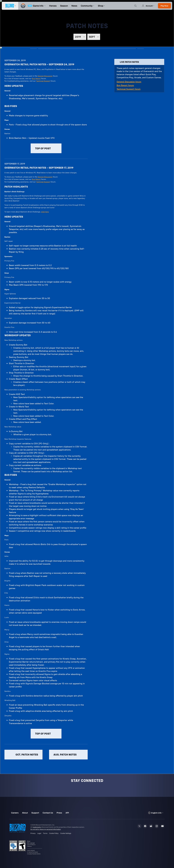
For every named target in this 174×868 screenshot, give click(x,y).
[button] (164, 6)
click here (45, 212)
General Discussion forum (129, 82)
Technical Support (43, 81)
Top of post (46, 148)
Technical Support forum (129, 89)
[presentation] (10, 6)
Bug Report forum (125, 85)
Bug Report (36, 78)
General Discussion (45, 76)
